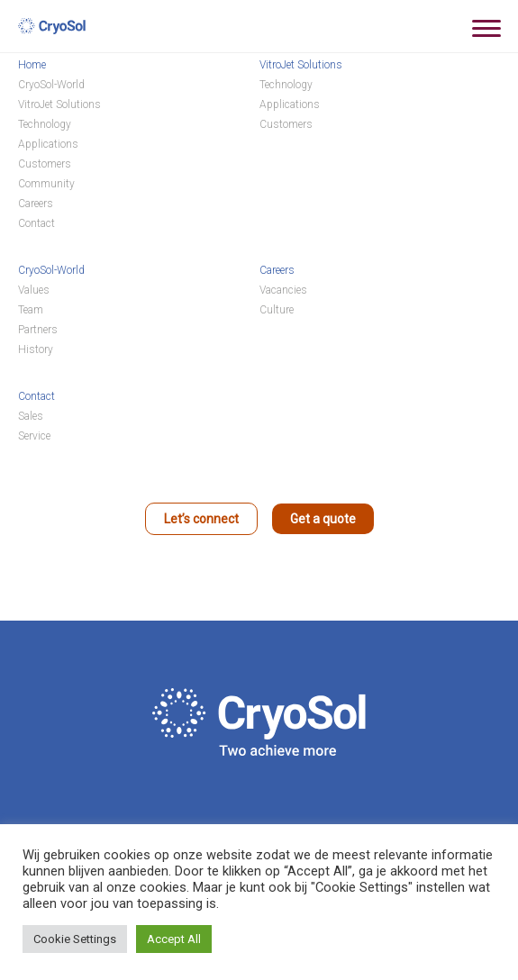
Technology (45, 124)
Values (34, 290)
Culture (277, 310)
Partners (38, 330)
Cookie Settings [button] (75, 939)
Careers (36, 204)
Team (31, 310)
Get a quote (323, 519)
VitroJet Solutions (59, 104)
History (36, 349)
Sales (31, 416)
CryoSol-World (51, 85)
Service (34, 436)
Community (46, 184)
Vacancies (283, 290)
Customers (45, 164)
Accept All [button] (174, 939)
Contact (36, 223)
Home (32, 65)
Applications (48, 144)
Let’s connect (201, 519)
